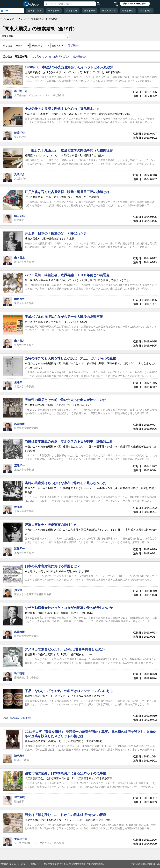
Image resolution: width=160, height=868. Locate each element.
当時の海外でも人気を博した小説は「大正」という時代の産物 (70, 358)
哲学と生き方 (35, 11)
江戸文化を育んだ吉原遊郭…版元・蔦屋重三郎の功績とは (67, 192)
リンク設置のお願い (96, 864)
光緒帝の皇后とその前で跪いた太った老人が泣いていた (65, 400)
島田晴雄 (19, 424)
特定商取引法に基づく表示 (56, 864)
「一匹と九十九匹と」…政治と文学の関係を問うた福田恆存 (69, 150)
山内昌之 (19, 258)
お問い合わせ (37, 864)
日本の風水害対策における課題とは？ (52, 566)
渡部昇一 (19, 382)
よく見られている (41, 57)
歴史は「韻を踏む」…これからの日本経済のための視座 (65, 815)
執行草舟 (15, 718)
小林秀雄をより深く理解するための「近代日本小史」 (64, 109)
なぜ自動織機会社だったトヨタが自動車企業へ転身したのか (69, 608)
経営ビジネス (109, 11)
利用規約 (4, 864)
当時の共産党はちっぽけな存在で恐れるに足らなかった (65, 483)
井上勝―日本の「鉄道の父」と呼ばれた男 (56, 234)
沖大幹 (18, 590)
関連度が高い (22, 57)
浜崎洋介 (19, 133)
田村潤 (27, 718)
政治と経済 (146, 11)
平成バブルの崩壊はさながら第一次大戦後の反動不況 (64, 317)
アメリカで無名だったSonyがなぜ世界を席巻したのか (65, 649)
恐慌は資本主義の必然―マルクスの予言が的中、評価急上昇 (69, 441)
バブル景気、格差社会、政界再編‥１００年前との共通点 (67, 275)
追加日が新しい (62, 57)
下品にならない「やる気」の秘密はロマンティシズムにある (69, 691)
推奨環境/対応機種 (77, 864)
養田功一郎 (21, 91)
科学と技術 (128, 11)
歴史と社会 (54, 11)
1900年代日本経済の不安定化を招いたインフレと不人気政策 (69, 67)
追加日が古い (80, 57)
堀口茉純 (19, 216)
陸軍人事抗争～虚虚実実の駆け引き (51, 525)
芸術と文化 (72, 11)
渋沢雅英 (19, 756)
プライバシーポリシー (19, 864)
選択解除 (73, 45)
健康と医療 (90, 11)
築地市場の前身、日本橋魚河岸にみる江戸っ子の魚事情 (65, 773)
